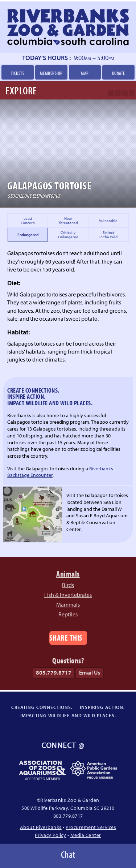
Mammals (68, 604)
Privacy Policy (50, 835)
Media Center (86, 835)
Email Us (90, 672)
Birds (68, 585)
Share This (66, 638)
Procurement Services (91, 827)
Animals (68, 574)
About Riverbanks (41, 827)
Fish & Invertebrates (68, 595)
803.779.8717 (54, 672)
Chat (68, 854)
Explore (21, 90)
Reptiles (68, 614)
